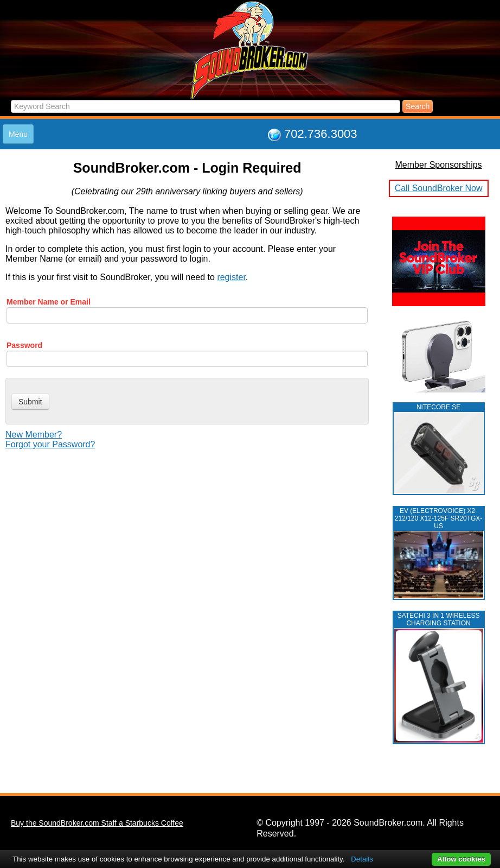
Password (24, 345)
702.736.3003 (321, 134)
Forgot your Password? (50, 444)
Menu (18, 134)
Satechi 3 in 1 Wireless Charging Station (439, 619)
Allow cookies (461, 859)
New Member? (34, 435)
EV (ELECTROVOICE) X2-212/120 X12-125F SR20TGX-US (438, 518)
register (231, 277)
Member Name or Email (49, 302)
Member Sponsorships (439, 165)
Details (362, 859)
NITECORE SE (438, 407)
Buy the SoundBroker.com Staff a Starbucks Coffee (97, 823)
